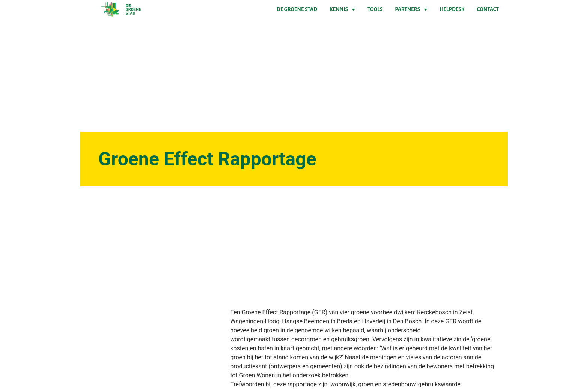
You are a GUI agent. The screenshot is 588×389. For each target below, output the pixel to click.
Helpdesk (452, 9)
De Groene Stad (297, 9)
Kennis (342, 9)
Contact (488, 9)
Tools (375, 9)
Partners (411, 9)
